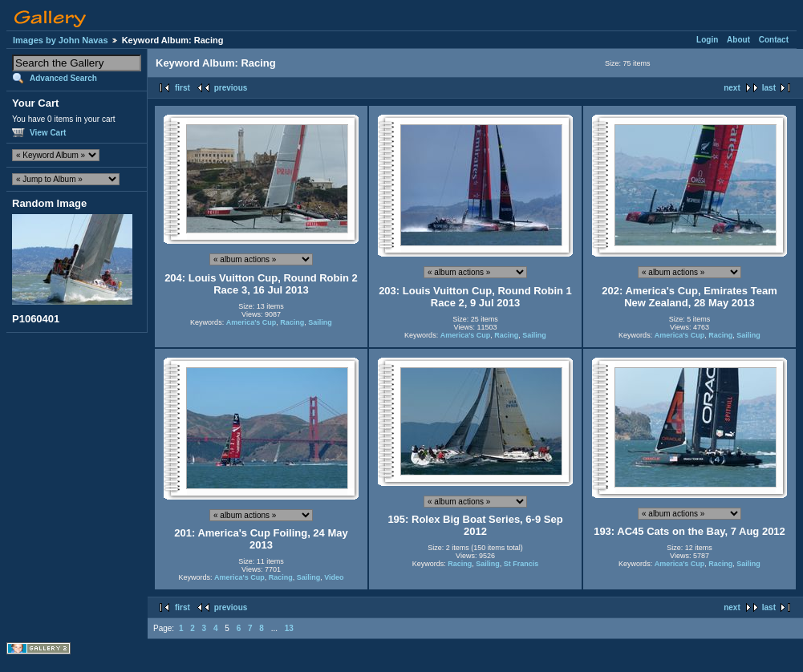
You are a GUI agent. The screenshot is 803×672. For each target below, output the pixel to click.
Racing (292, 322)
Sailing (320, 322)
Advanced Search (63, 78)
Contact (774, 40)
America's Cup (251, 322)
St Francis (521, 564)
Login (707, 40)
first (182, 88)
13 (289, 628)
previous (231, 88)
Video (334, 577)
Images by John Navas (61, 40)
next (732, 88)
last (769, 88)
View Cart (48, 133)
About (738, 40)
